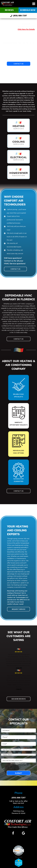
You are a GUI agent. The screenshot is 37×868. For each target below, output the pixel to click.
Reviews (9, 10)
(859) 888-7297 (19, 16)
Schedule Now (28, 10)
